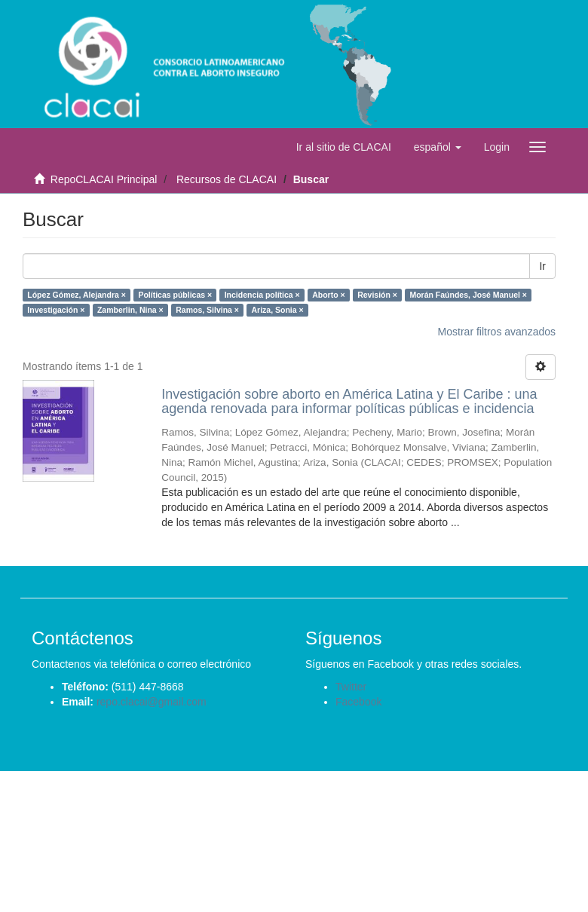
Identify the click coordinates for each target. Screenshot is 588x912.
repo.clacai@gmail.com (152, 702)
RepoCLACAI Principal (104, 179)
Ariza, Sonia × (277, 310)
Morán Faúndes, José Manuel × (468, 295)
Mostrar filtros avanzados (497, 332)
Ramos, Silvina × (207, 310)
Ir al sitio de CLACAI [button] (344, 147)
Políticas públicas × (175, 295)
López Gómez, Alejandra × (77, 295)
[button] (438, 147)
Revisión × (377, 295)
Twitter (351, 687)
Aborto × (328, 295)
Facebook (358, 702)
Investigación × (56, 310)
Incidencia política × (262, 295)
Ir (542, 266)
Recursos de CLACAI (227, 179)
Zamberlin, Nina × (130, 310)
